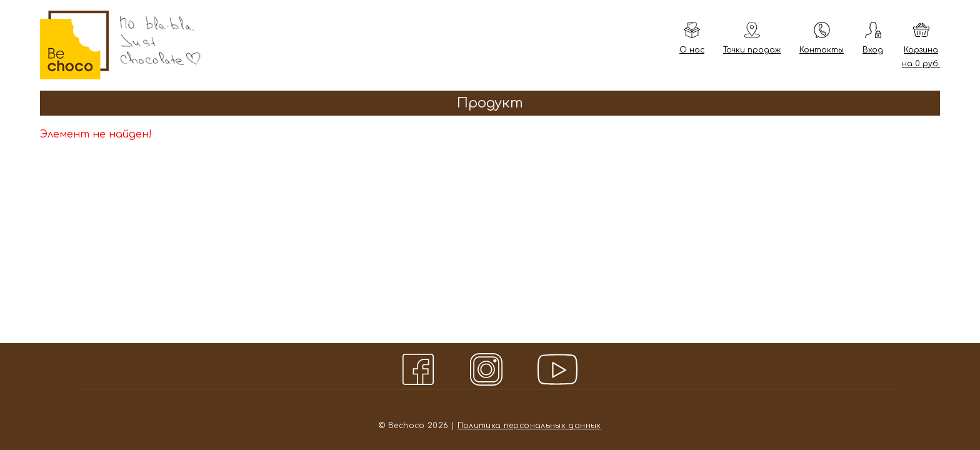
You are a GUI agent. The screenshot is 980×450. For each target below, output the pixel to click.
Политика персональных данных (529, 426)
